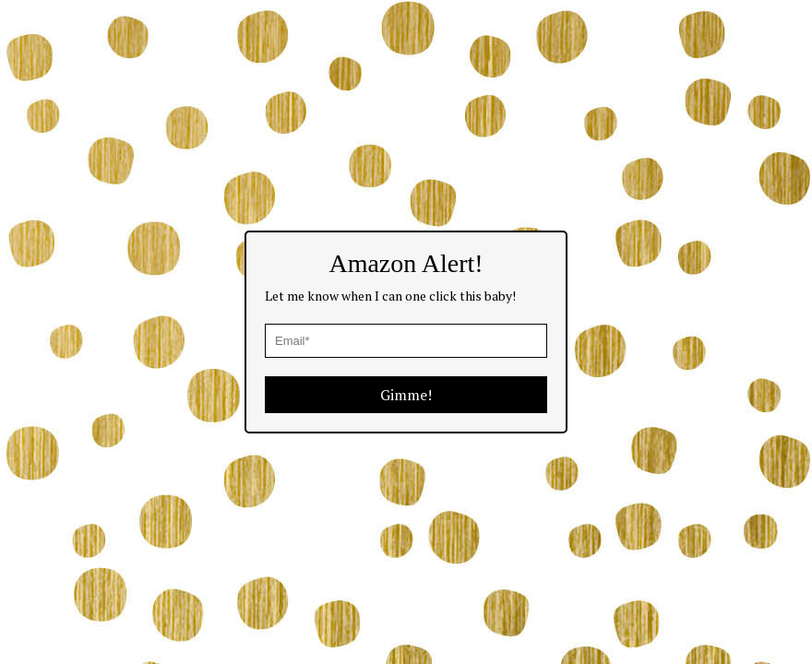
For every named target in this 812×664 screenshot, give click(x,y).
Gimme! (406, 395)
